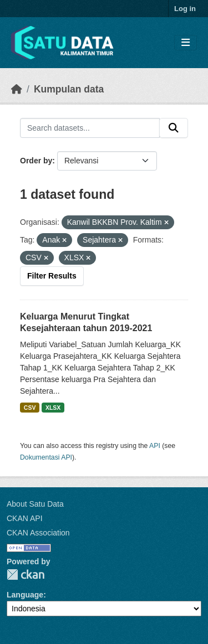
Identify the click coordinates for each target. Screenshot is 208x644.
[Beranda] (17, 89)
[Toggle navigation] (186, 43)
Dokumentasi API (46, 457)
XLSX (53, 408)
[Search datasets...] (90, 128)
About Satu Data (35, 504)
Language (25, 595)
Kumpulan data (69, 89)
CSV (30, 408)
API (155, 446)
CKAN (26, 575)
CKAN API (25, 518)
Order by (36, 161)
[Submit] (174, 128)
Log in (185, 9)
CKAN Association (38, 533)
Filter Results (52, 276)
